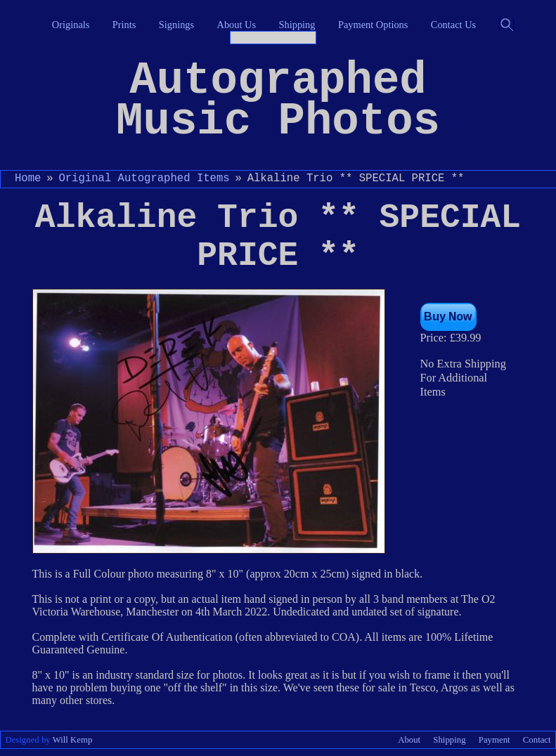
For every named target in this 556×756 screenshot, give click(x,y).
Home (28, 178)
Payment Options (373, 25)
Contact (537, 740)
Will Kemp (73, 740)
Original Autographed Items (144, 178)
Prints (124, 25)
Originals (71, 25)
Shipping (297, 25)
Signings (176, 25)
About (409, 740)
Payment (494, 740)
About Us (237, 25)
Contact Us (453, 25)
